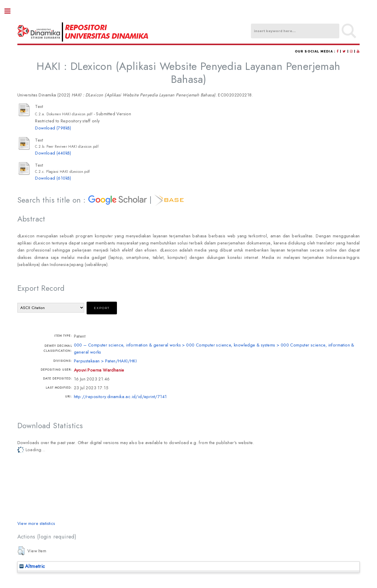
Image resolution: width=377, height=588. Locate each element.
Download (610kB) (53, 178)
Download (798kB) (53, 128)
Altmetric (32, 566)
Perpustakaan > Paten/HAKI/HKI (105, 361)
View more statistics (36, 523)
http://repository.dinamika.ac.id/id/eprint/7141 (120, 396)
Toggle (11, 11)
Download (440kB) (53, 153)
